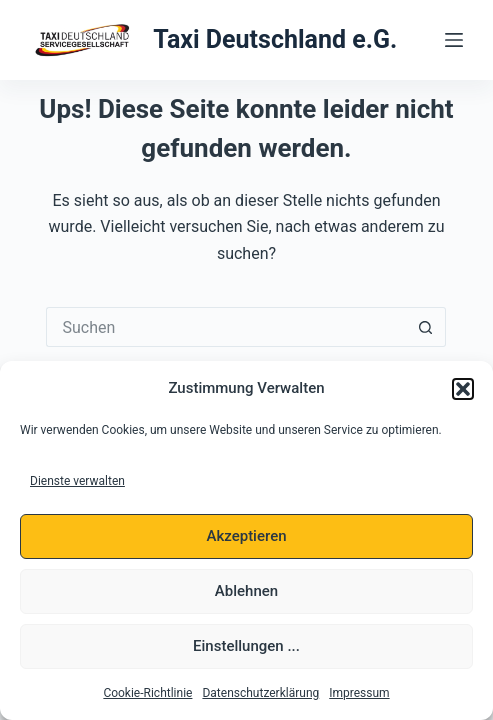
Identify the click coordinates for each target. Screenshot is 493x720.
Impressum (359, 693)
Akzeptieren (246, 536)
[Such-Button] (426, 327)
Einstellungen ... (246, 646)
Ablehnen (246, 591)
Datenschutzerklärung (260, 693)
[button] (463, 389)
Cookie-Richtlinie (147, 693)
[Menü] (454, 40)
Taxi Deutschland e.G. (275, 39)
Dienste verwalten (77, 481)
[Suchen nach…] (226, 327)
